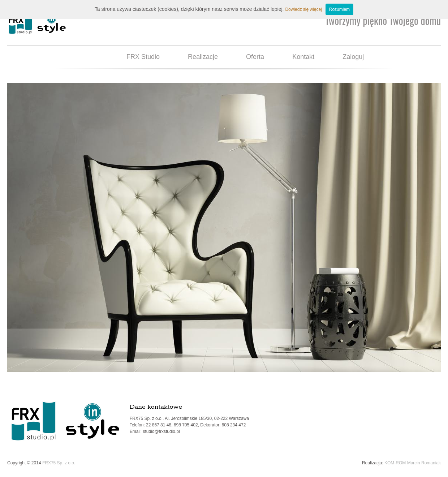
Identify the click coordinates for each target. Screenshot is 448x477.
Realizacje (203, 57)
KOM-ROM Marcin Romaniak (413, 463)
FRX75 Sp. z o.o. (59, 463)
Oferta (255, 57)
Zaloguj (353, 57)
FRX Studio (143, 57)
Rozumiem (339, 9)
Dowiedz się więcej (303, 9)
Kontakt (303, 57)
